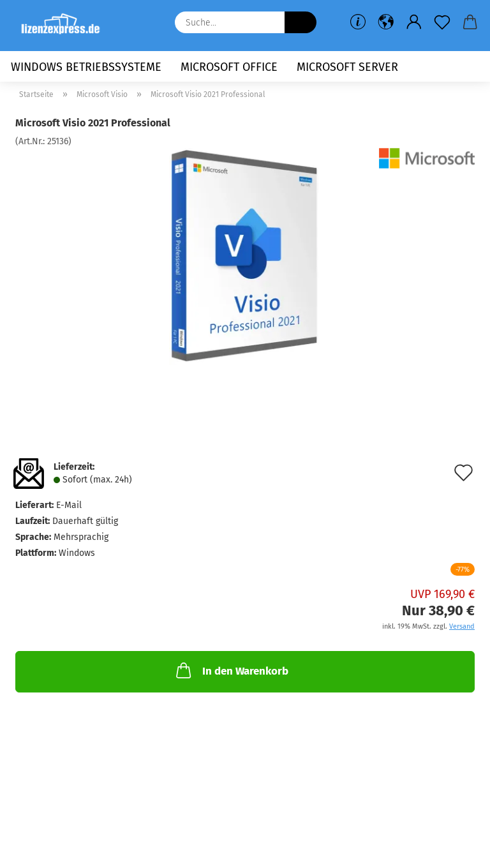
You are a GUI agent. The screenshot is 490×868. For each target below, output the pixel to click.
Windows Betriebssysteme (86, 67)
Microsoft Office (229, 67)
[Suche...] (301, 22)
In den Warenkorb (231, 670)
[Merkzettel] (442, 22)
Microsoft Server (347, 67)
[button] (386, 22)
